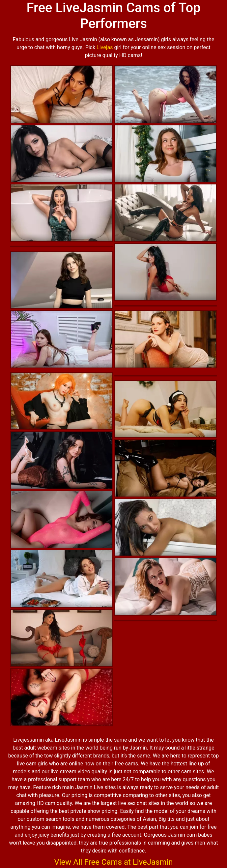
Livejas (105, 47)
